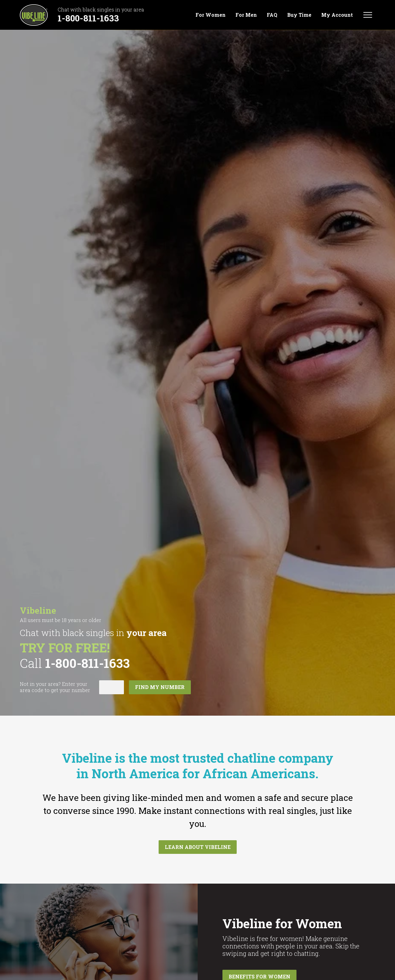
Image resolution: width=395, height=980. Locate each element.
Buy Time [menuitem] (299, 15)
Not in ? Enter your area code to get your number (55, 687)
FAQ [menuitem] (272, 15)
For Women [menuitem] (211, 15)
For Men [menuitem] (246, 15)
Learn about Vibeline (198, 847)
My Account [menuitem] (337, 15)
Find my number (160, 687)
